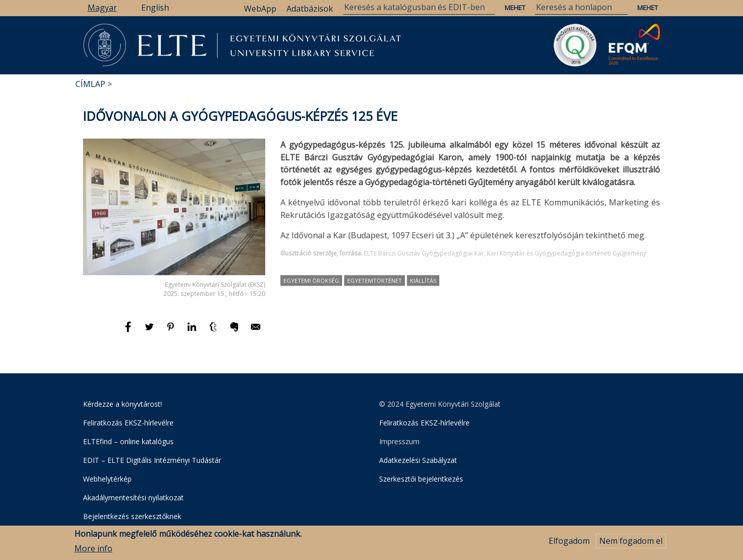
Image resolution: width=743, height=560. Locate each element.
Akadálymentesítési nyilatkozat (133, 498)
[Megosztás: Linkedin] (193, 331)
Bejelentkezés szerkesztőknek (132, 516)
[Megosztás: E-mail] (256, 331)
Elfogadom (569, 543)
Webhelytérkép (107, 479)
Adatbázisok (310, 9)
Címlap (90, 84)
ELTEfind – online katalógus (128, 441)
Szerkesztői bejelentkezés (421, 479)
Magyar (102, 8)
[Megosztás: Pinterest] (172, 331)
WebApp (260, 9)
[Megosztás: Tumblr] (214, 331)
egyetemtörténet (375, 281)
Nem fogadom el (631, 543)
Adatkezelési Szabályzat (418, 460)
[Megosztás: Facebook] (129, 331)
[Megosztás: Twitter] (150, 331)
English (155, 8)
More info (93, 550)
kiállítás (423, 281)
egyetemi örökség (311, 281)
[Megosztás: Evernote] (235, 331)
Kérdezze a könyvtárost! (122, 404)
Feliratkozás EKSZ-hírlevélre (128, 423)
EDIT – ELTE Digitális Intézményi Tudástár (152, 460)
